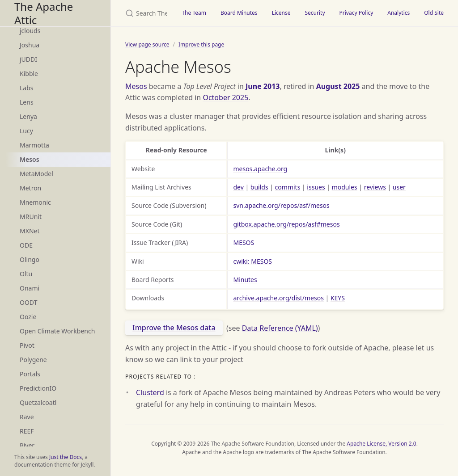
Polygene (33, 360)
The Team (194, 13)
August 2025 (338, 86)
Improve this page (201, 44)
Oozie (28, 317)
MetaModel (36, 174)
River (27, 445)
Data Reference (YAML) (280, 328)
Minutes (245, 280)
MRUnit (31, 217)
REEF (27, 431)
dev (238, 187)
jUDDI (28, 59)
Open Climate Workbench (57, 331)
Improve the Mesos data (174, 328)
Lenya (28, 116)
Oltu (26, 274)
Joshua (30, 45)
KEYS (338, 298)
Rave (27, 417)
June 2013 (263, 86)
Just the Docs (66, 457)
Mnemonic (35, 202)
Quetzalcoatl (38, 402)
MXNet (30, 231)
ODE (26, 245)
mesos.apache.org (260, 169)
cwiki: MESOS (252, 261)
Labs (27, 88)
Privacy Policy (356, 13)
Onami (30, 288)
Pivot (27, 345)
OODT (28, 302)
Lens (27, 102)
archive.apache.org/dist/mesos (278, 298)
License (281, 13)
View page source (147, 44)
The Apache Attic (44, 13)
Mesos (30, 159)
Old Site (434, 13)
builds (259, 187)
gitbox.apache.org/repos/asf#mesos (286, 224)
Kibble (29, 74)
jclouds (30, 31)
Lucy (26, 131)
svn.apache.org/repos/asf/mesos (281, 205)
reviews (375, 187)
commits (288, 187)
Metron (30, 188)
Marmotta (34, 145)
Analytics (399, 13)
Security (315, 13)
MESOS (244, 242)
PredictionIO (38, 388)
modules (345, 187)
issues (316, 187)
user (399, 187)
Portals (30, 374)
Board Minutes (239, 13)
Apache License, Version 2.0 (381, 444)
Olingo (30, 259)
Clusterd (150, 392)
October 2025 (225, 97)
